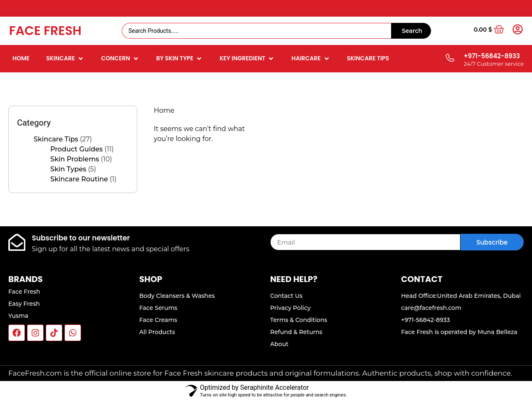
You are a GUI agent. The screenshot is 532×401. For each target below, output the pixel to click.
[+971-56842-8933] (449, 58)
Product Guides (76, 149)
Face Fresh (45, 31)
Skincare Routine (79, 179)
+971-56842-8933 (492, 56)
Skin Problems (75, 159)
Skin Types (68, 169)
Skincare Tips (56, 139)
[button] (65, 58)
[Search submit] (411, 31)
